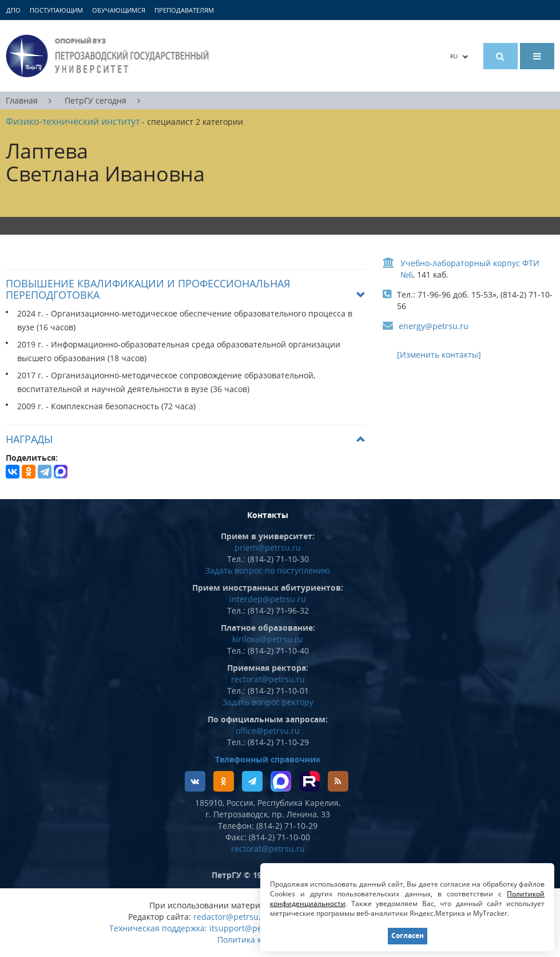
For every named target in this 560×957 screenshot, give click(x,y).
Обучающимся (119, 10)
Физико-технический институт (73, 121)
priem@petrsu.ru (268, 547)
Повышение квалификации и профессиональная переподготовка (148, 289)
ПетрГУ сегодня (96, 100)
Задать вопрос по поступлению (268, 570)
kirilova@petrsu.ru (268, 639)
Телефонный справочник (268, 759)
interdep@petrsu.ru (268, 599)
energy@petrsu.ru (434, 326)
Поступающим (56, 10)
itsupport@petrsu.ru (249, 928)
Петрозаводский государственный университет (109, 56)
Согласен (407, 936)
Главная (22, 100)
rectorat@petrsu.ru (268, 679)
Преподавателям (184, 10)
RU (459, 56)
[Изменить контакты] (439, 355)
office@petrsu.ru (268, 731)
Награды (29, 439)
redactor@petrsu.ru (231, 917)
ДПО (13, 10)
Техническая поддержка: (158, 928)
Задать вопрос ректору (268, 702)
